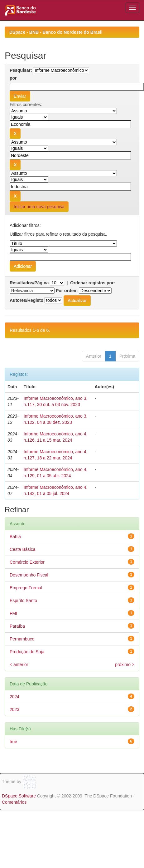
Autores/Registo (26, 300)
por (13, 78)
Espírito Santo (23, 601)
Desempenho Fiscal (29, 575)
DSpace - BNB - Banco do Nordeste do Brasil (56, 32)
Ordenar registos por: (93, 283)
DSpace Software (19, 796)
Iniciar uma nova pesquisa (39, 207)
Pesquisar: (21, 70)
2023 (14, 709)
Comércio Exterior (27, 562)
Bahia (15, 537)
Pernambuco (22, 639)
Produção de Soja (27, 652)
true (13, 742)
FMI (13, 613)
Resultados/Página (29, 283)
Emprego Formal (26, 588)
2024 (14, 697)
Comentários (14, 802)
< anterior (19, 664)
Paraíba (17, 626)
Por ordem (67, 291)
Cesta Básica (22, 549)
